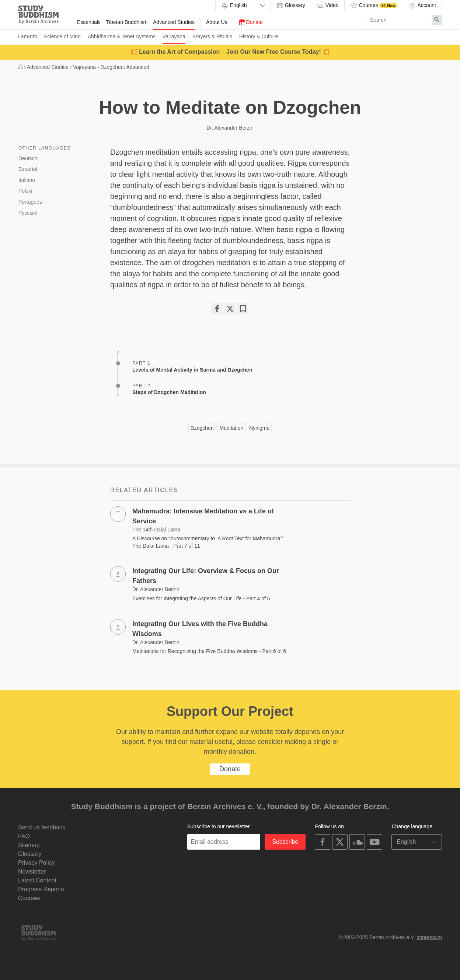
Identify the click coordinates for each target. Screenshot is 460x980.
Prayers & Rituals (212, 36)
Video (327, 6)
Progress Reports (41, 889)
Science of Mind (62, 36)
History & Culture (259, 36)
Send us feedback (42, 827)
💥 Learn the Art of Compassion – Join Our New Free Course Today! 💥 (230, 52)
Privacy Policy (36, 863)
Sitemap (29, 845)
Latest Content (37, 880)
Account (422, 6)
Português (30, 202)
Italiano (27, 180)
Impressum (429, 937)
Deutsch (28, 158)
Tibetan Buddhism (127, 22)
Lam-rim (27, 36)
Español (28, 169)
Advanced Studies (174, 22)
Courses (374, 6)
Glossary (291, 6)
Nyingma (259, 428)
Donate (251, 22)
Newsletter (32, 872)
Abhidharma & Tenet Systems (122, 36)
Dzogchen (202, 428)
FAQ (24, 836)
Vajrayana (174, 36)
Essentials (89, 22)
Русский (28, 213)
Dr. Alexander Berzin (230, 128)
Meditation (232, 428)
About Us (217, 22)
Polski (25, 191)
